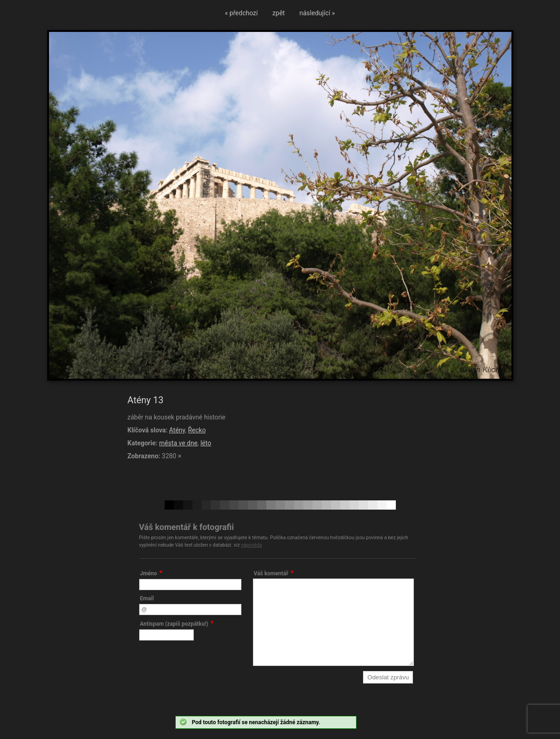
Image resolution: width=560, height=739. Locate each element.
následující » (317, 13)
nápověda (252, 545)
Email (147, 598)
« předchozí (241, 13)
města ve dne (178, 443)
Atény (177, 430)
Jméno (149, 573)
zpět (279, 13)
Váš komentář (271, 573)
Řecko (197, 430)
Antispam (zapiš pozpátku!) (174, 624)
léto (206, 443)
